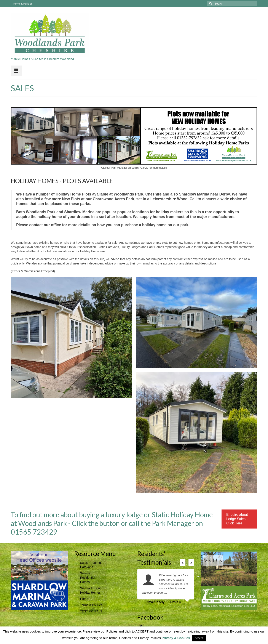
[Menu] (16, 71)
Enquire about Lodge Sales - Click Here (237, 519)
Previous (183, 562)
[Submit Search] (210, 4)
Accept (199, 638)
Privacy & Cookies (176, 638)
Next (191, 562)
